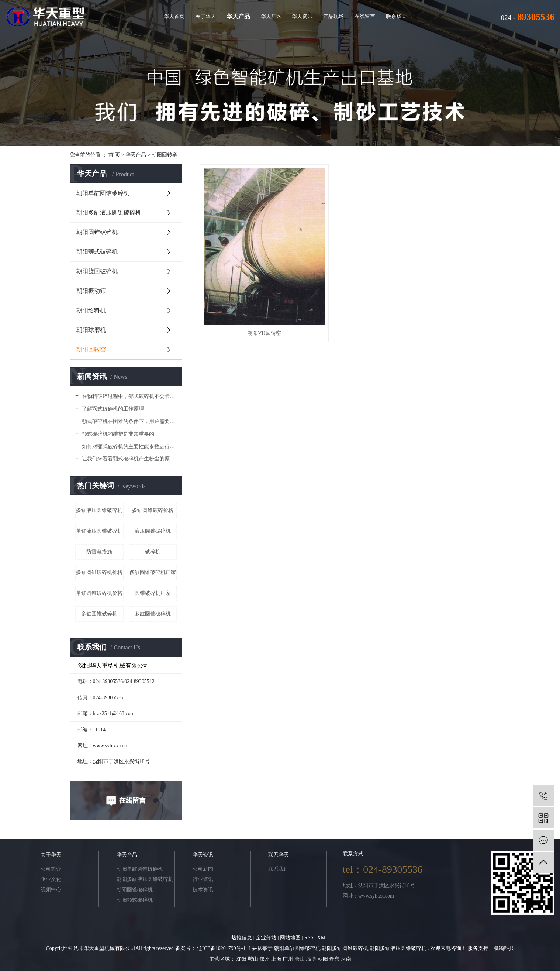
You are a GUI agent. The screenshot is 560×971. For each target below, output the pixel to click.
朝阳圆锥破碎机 (97, 232)
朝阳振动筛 (91, 291)
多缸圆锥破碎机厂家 (153, 572)
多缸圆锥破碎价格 (153, 510)
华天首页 (174, 16)
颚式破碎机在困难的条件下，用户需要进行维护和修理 (129, 421)
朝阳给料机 (91, 310)
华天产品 (238, 16)
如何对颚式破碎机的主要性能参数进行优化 (129, 447)
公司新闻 (203, 869)
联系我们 (279, 869)
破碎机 (153, 552)
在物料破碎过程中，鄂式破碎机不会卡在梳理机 (129, 396)
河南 (346, 959)
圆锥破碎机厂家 (153, 593)
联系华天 (396, 16)
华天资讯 (302, 16)
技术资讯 (203, 890)
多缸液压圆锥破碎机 (99, 510)
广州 (288, 959)
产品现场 (333, 16)
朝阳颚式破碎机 (97, 252)
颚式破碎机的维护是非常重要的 (117, 434)
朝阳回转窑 (165, 155)
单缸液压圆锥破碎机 (99, 531)
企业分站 (266, 938)
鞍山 (254, 959)
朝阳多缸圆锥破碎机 (345, 948)
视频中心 (51, 890)
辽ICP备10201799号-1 (221, 948)
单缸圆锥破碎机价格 (99, 593)
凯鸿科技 (504, 948)
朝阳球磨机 (91, 330)
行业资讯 (203, 879)
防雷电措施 (99, 552)
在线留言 (365, 16)
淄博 (312, 959)
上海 (277, 959)
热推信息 (242, 938)
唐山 (300, 959)
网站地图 (291, 938)
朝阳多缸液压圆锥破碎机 (109, 212)
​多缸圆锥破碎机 (99, 614)
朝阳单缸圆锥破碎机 (103, 193)
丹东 (335, 959)
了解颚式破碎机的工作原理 (112, 409)
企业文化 (51, 879)
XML (323, 938)
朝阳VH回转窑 (245, 284)
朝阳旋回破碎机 (97, 271)
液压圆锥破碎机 (153, 531)
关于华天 (205, 16)
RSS (309, 938)
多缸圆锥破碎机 (153, 614)
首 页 (114, 155)
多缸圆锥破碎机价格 (99, 572)
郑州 (265, 959)
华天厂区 (271, 16)
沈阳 (242, 959)
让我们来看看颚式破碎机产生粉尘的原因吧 (129, 459)
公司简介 (51, 869)
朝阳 (324, 959)
